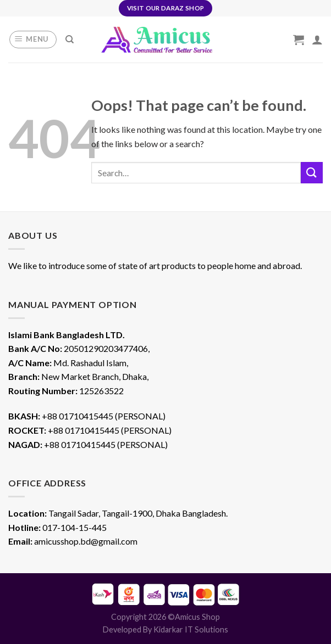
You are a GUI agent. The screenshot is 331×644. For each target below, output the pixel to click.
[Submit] (312, 173)
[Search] (70, 40)
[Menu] (33, 40)
